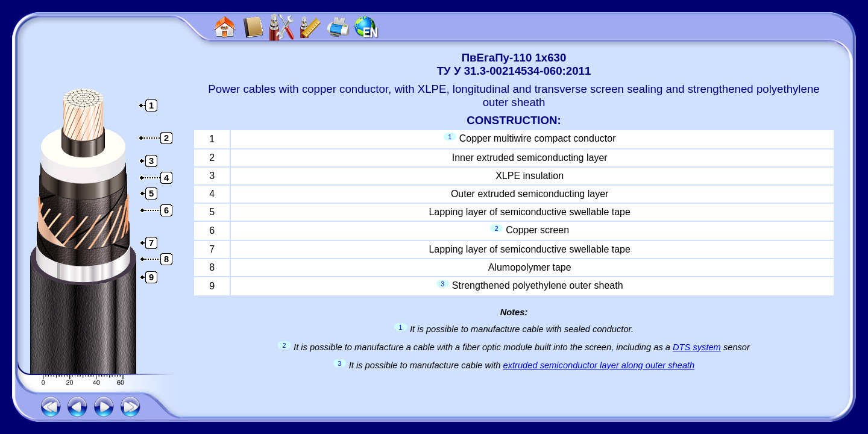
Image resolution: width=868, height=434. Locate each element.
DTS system (697, 347)
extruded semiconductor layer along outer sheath (599, 365)
